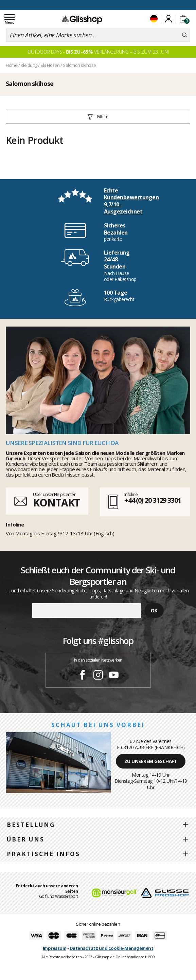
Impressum (55, 948)
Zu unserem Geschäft (151, 761)
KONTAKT (56, 503)
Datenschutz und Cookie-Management (112, 948)
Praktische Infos (43, 854)
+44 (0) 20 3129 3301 (153, 500)
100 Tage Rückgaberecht (98, 5)
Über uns (26, 839)
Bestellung (31, 825)
